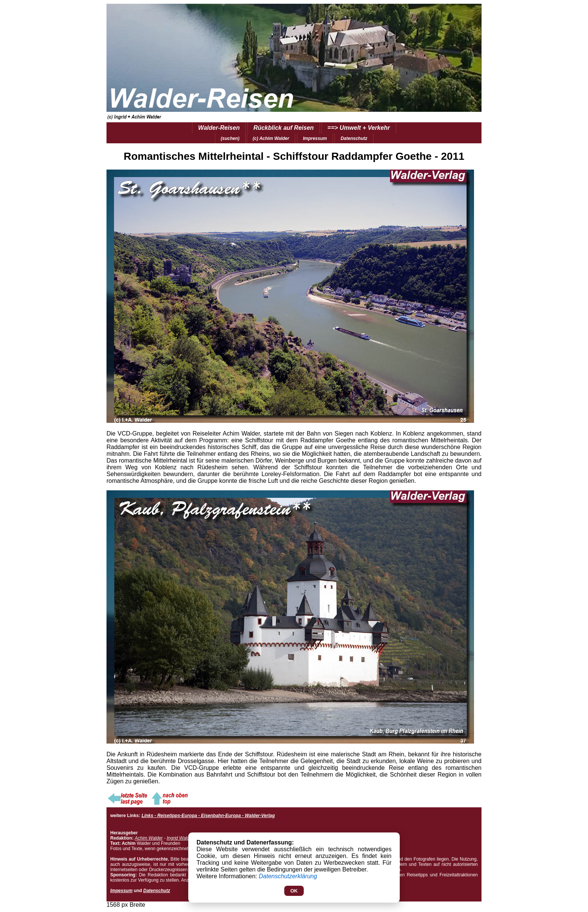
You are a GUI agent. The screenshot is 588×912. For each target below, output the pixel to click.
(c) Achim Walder (271, 138)
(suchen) (230, 138)
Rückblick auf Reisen (284, 128)
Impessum (121, 891)
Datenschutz (354, 138)
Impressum (315, 138)
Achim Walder (148, 838)
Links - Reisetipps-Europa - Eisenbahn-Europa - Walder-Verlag (208, 816)
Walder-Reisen (219, 128)
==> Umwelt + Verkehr (359, 128)
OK (294, 891)
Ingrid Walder (180, 838)
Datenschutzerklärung (288, 876)
